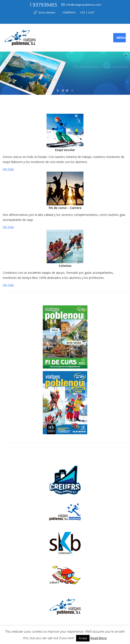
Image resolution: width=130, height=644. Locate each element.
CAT (83, 12)
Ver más (8, 169)
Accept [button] (83, 638)
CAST (91, 12)
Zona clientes (47, 12)
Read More (99, 638)
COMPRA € (69, 12)
